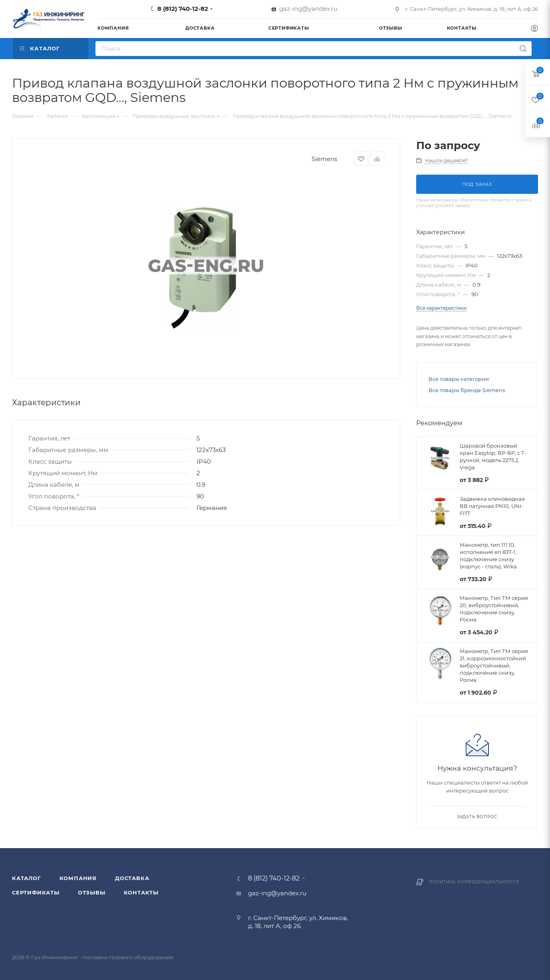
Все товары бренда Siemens (467, 390)
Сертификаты (36, 892)
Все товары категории (459, 379)
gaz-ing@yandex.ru (308, 9)
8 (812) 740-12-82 (183, 9)
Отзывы (92, 892)
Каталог (27, 878)
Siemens (324, 159)
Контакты (141, 892)
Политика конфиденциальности (474, 882)
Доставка (132, 878)
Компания (78, 878)
